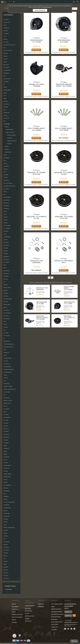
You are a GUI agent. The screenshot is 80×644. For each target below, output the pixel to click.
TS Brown (6, 457)
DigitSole (6, 415)
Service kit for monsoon (36, 261)
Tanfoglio (6, 353)
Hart (5, 172)
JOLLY (5, 539)
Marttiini (6, 245)
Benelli (6, 56)
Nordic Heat (7, 288)
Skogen (6, 519)
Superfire (6, 505)
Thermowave (7, 367)
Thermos (6, 432)
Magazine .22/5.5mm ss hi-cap (64, 173)
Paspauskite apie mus (57, 614)
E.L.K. (5, 559)
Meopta (6, 254)
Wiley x (6, 406)
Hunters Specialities (9, 186)
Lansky (6, 220)
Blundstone (7, 70)
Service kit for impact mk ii (64, 261)
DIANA (5, 93)
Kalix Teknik (7, 197)
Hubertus (6, 180)
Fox (5, 121)
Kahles (6, 480)
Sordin (6, 544)
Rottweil (6, 316)
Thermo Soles (7, 372)
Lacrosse (6, 209)
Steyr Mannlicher (9, 344)
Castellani (7, 513)
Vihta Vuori (7, 392)
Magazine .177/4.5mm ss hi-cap (36, 217)
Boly (5, 76)
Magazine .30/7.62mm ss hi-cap (36, 173)
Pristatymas (28, 611)
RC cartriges (7, 313)
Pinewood (6, 491)
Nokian (6, 285)
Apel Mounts (7, 485)
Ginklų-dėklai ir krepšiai (12, 142)
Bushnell (6, 82)
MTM (5, 265)
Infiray (6, 561)
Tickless (6, 361)
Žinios (53, 607)
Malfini (6, 573)
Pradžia (7, 8)
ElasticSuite (14, 643)
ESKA (5, 110)
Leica (5, 234)
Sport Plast (7, 341)
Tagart (6, 482)
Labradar (6, 206)
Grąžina (27, 619)
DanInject (6, 448)
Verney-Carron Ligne (9, 389)
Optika (7, 146)
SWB (5, 350)
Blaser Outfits (8, 50)
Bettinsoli (6, 67)
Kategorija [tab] (11, 589)
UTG (5, 381)
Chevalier (6, 468)
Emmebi (6, 107)
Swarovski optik (8, 347)
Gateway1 (6, 547)
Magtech (6, 242)
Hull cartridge (8, 183)
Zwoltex (6, 575)
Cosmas (6, 536)
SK (4, 338)
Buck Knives (7, 79)
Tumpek (6, 378)
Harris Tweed (7, 474)
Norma (6, 290)
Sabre (5, 446)
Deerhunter (7, 90)
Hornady (6, 496)
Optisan (6, 296)
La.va (5, 214)
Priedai (7, 149)
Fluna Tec (6, 118)
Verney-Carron (8, 386)
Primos (6, 522)
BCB (5, 48)
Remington (7, 319)
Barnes (6, 53)
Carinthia (6, 437)
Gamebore (6, 158)
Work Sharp (7, 403)
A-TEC (5, 36)
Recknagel (7, 310)
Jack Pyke (6, 189)
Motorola (6, 259)
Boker (5, 62)
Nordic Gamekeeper (9, 528)
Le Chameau (7, 228)
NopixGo (6, 488)
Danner (6, 426)
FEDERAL (6, 570)
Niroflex (6, 429)
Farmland (6, 113)
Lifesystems (7, 226)
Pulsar (6, 530)
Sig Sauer (6, 550)
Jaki (5, 194)
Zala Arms (6, 409)
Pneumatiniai (10, 130)
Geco (5, 161)
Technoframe (7, 358)
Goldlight (6, 434)
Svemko (6, 553)
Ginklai (7, 127)
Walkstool (7, 398)
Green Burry (7, 508)
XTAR (5, 525)
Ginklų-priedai (10, 132)
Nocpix (5, 556)
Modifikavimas (11, 135)
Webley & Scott (8, 401)
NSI (4, 282)
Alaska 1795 (7, 22)
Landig (5, 217)
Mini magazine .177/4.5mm (36, 41)
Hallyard (6, 166)
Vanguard (6, 384)
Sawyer (6, 327)
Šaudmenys (8, 152)
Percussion (7, 305)
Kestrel (6, 463)
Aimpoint (6, 19)
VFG (5, 395)
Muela (5, 460)
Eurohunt (6, 516)
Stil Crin (6, 420)
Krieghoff (6, 203)
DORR (5, 98)
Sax (5, 330)
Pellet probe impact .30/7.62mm (36, 129)
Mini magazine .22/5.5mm (64, 41)
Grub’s (5, 163)
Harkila (6, 169)
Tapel (5, 355)
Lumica (6, 240)
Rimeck (6, 511)
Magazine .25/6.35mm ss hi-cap (64, 217)
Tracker (6, 440)
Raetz (5, 307)
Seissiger (6, 443)
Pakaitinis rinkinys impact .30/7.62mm (64, 85)
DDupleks (6, 104)
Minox (5, 451)
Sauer (5, 324)
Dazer (5, 87)
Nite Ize (6, 279)
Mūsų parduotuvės (57, 622)
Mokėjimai (28, 608)
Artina (5, 39)
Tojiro (5, 375)
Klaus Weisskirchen (9, 502)
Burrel (6, 499)
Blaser (5, 59)
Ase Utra (6, 42)
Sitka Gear (6, 336)
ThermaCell (7, 364)
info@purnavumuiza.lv (71, 622)
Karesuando (7, 465)
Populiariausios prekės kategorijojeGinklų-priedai (51, 282)
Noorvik (6, 293)
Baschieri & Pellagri (9, 45)
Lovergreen (7, 237)
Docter (6, 101)
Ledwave (6, 231)
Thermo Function (9, 369)
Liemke (5, 223)
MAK (5, 494)
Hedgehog (6, 542)
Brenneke (6, 73)
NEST (5, 268)
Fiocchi (6, 115)
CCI (4, 84)
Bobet (5, 454)
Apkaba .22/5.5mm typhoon (36, 85)
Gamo (5, 155)
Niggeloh (6, 274)
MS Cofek (6, 578)
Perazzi (6, 302)
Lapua (5, 211)
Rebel (5, 564)
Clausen (6, 423)
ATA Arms (6, 34)
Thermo (6, 471)
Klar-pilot (7, 200)
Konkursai (54, 619)
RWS (5, 321)
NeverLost (7, 271)
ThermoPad (7, 417)
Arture (6, 31)
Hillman (6, 175)
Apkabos (9, 138)
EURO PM (6, 567)
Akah (5, 25)
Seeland (6, 333)
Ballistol (6, 65)
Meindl (6, 251)
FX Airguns (7, 124)
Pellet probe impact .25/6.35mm (64, 129)
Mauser (6, 248)
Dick (5, 96)
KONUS (5, 533)
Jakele (5, 192)
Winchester (7, 477)
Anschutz (6, 28)
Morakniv (6, 257)
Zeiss (5, 412)
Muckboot (7, 262)
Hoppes (6, 177)
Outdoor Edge (8, 299)
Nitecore (6, 276)
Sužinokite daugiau (47, 7)
